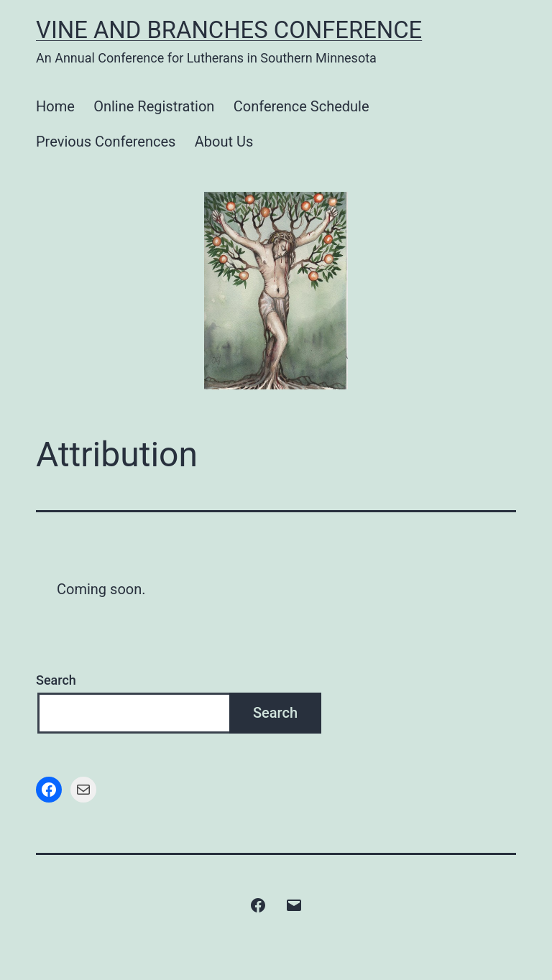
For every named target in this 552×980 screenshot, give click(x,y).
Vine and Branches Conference (229, 30)
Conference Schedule (302, 106)
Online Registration (154, 106)
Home (55, 106)
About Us (224, 142)
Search (56, 680)
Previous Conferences (106, 142)
